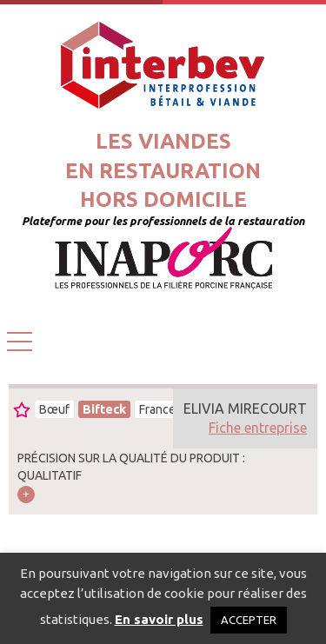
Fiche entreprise (258, 428)
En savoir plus (159, 619)
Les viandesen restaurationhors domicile (163, 170)
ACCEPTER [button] (249, 620)
